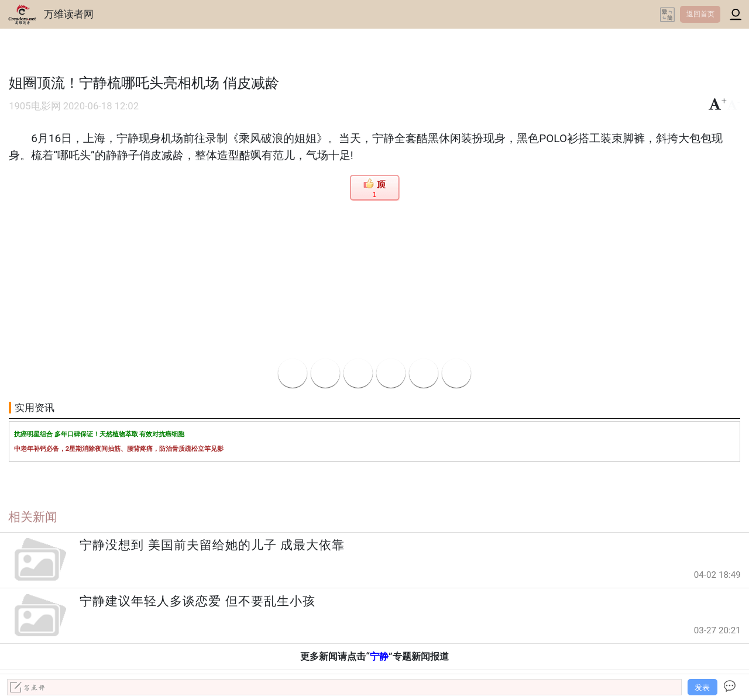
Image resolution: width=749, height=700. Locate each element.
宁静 (379, 656)
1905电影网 (35, 106)
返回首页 (700, 14)
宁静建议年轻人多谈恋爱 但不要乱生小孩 (197, 601)
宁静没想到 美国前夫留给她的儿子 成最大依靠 (212, 545)
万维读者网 (69, 14)
